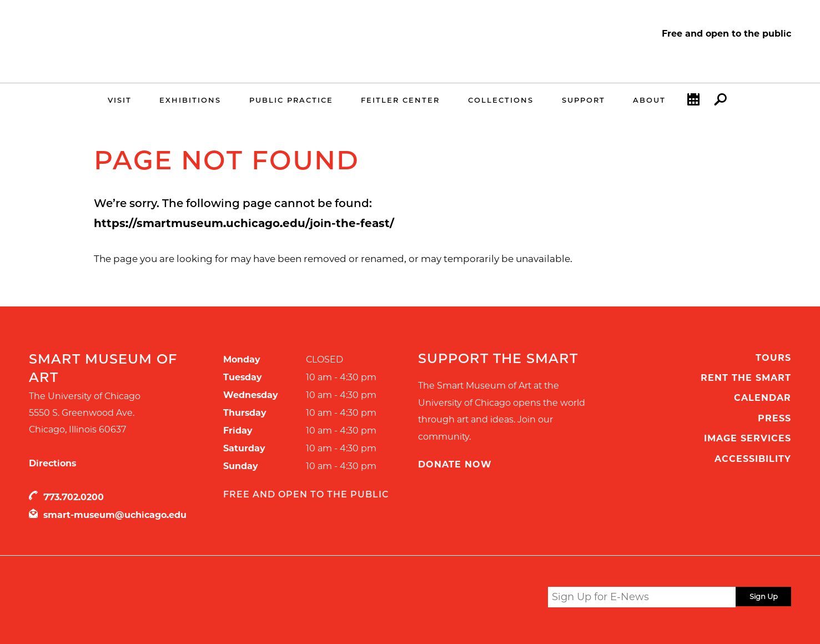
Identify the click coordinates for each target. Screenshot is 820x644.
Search (720, 102)
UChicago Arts (136, 599)
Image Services (748, 438)
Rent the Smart (746, 378)
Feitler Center (400, 100)
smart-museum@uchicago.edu (115, 515)
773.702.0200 (74, 497)
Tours (773, 358)
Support (583, 100)
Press (774, 418)
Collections (501, 100)
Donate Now (455, 464)
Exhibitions (190, 100)
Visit (120, 100)
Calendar (693, 102)
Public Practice (291, 100)
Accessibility (753, 459)
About (649, 100)
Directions (52, 463)
